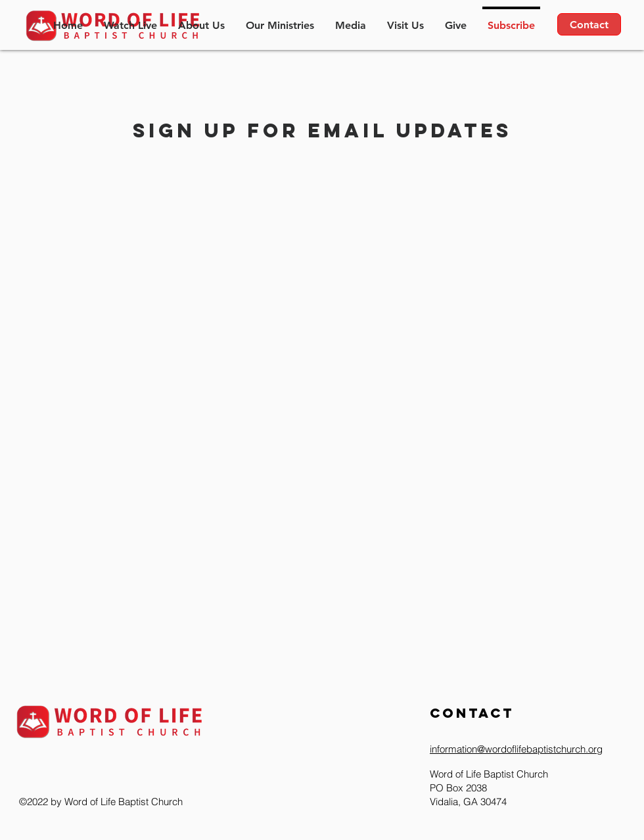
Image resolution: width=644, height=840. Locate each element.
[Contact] (589, 24)
